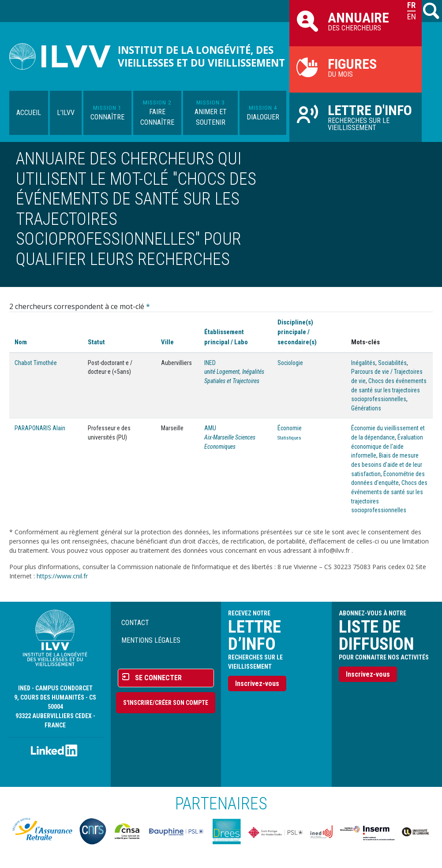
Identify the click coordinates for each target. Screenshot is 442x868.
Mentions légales (151, 640)
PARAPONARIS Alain (40, 428)
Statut (96, 342)
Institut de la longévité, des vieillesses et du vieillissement (201, 56)
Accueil (29, 113)
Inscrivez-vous (257, 684)
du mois (356, 67)
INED (210, 363)
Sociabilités (392, 363)
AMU (210, 428)
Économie (290, 428)
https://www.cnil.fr (62, 576)
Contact (135, 623)
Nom (21, 342)
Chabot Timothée (36, 363)
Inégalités (363, 363)
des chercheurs (356, 21)
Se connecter (158, 678)
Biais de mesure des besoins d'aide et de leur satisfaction (387, 464)
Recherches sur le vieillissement (356, 117)
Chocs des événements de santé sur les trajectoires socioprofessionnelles (389, 390)
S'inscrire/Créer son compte (166, 703)
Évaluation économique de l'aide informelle (387, 446)
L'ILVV (66, 113)
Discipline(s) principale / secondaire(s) (297, 332)
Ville (167, 342)
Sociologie (290, 363)
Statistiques (289, 438)
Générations (366, 408)
